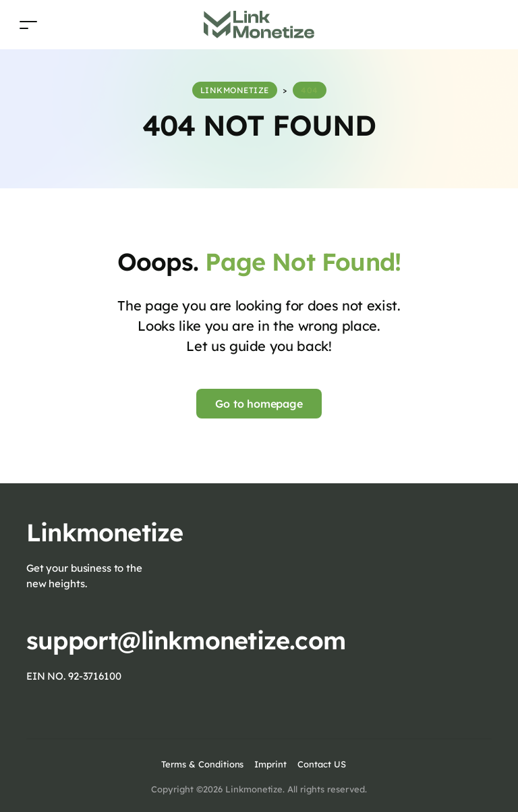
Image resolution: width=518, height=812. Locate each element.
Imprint (270, 764)
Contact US (322, 764)
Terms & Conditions (202, 764)
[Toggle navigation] (28, 25)
